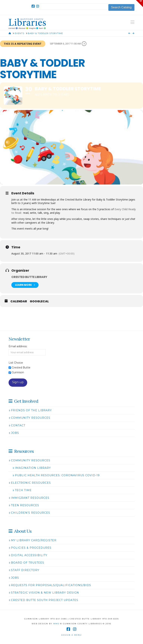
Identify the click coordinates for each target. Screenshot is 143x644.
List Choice (16, 363)
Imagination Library (32, 468)
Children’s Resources (29, 513)
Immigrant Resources (29, 498)
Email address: (18, 346)
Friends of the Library (30, 410)
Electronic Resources (30, 483)
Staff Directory (24, 570)
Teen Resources (24, 505)
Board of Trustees (26, 563)
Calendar (19, 301)
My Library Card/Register (33, 540)
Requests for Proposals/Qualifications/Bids (50, 585)
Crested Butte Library (29, 277)
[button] (132, 22)
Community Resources (30, 418)
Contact (17, 425)
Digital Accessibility (28, 555)
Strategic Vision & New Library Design (44, 593)
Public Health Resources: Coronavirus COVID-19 (56, 475)
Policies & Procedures (30, 548)
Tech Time (22, 490)
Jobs (14, 433)
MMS (56, 624)
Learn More (25, 285)
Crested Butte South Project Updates (43, 600)
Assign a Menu (71, 635)
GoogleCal (39, 301)
